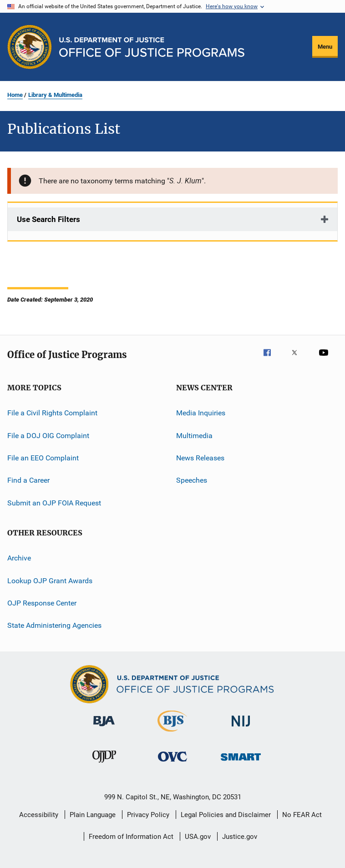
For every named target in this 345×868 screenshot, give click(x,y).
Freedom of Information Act (131, 837)
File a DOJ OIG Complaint (48, 436)
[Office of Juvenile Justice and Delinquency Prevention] (104, 764)
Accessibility (39, 815)
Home (15, 95)
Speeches (192, 480)
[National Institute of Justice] (241, 728)
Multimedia (194, 436)
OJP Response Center (42, 603)
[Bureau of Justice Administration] (104, 728)
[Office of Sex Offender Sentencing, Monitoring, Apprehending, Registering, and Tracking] (241, 762)
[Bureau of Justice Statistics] (172, 733)
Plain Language (93, 815)
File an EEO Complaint (43, 458)
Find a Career (28, 480)
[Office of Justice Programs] (30, 47)
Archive (19, 558)
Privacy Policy (148, 815)
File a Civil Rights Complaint (52, 413)
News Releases (200, 458)
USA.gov (198, 837)
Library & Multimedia (55, 95)
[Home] (152, 47)
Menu (325, 47)
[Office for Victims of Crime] (172, 763)
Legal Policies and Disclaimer (226, 815)
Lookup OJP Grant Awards (50, 580)
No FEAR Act (302, 815)
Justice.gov (240, 837)
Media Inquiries (201, 413)
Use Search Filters (48, 219)
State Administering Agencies (54, 625)
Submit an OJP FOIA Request (54, 503)
